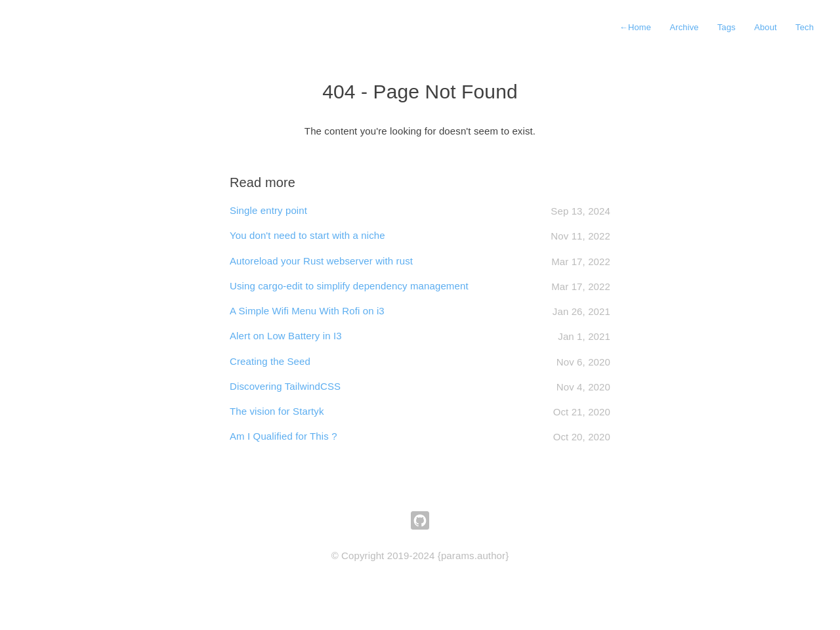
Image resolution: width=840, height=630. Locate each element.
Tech (805, 27)
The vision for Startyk (277, 411)
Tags (726, 27)
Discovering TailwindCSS (285, 386)
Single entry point (268, 210)
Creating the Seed (270, 361)
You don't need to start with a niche (307, 235)
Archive (684, 27)
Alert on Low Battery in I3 (286, 336)
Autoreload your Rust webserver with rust (321, 261)
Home (635, 27)
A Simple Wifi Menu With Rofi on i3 (307, 311)
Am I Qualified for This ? (283, 436)
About (766, 27)
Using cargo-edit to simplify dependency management (349, 286)
